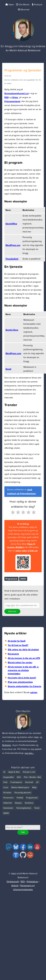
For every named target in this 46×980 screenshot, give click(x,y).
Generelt (29, 782)
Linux (6, 787)
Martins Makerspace (20, 787)
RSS (23, 882)
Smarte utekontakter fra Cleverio (25, 686)
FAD (7, 97)
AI (4, 772)
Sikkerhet (8, 803)
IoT (37, 782)
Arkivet (15, 886)
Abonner (24, 10)
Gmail (8, 369)
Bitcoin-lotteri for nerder (20, 663)
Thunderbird (12, 259)
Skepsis (18, 803)
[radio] (13, 513)
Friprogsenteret (12, 101)
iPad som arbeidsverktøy (20, 682)
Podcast (37, 5)
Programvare (11, 579)
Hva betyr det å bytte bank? (22, 678)
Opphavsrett (13, 882)
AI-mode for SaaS (17, 641)
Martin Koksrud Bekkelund (25, 50)
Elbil (19, 777)
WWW (23, 579)
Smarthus (29, 803)
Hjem (10, 5)
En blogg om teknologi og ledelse (23, 46)
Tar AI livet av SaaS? (18, 645)
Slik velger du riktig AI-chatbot (23, 650)
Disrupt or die (29, 772)
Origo (15, 97)
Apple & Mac (14, 772)
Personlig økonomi (23, 793)
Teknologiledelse (24, 808)
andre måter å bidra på (27, 551)
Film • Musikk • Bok (32, 777)
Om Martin (23, 5)
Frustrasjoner (16, 782)
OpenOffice (11, 224)
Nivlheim (7, 745)
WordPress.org (13, 245)
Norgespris (13, 654)
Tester (37, 808)
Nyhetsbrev (32, 882)
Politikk (20, 798)
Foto (5, 782)
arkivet (34, 692)
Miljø (34, 787)
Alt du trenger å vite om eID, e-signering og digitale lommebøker (23, 670)
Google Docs (12, 330)
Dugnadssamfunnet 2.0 (16, 93)
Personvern (8, 798)
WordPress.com (13, 353)
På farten (7, 793)
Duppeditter (9, 777)
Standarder (8, 808)
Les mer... (29, 753)
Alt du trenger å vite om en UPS (24, 658)
